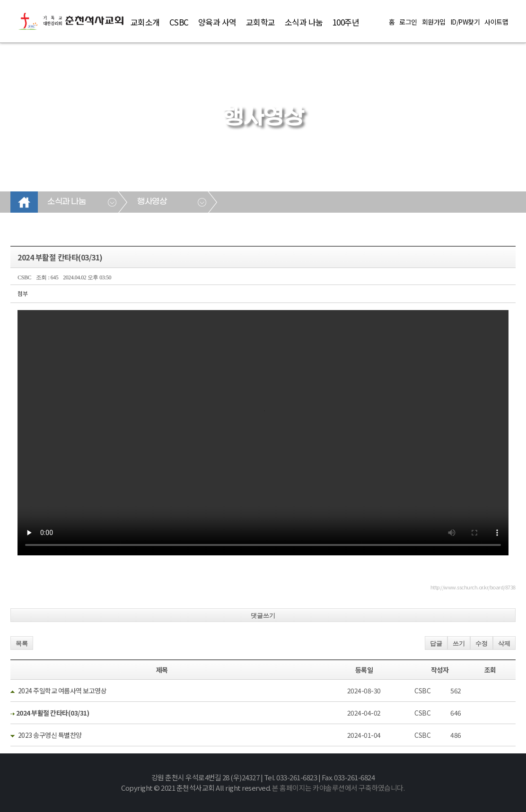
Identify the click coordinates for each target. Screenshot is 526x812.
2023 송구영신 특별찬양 (50, 735)
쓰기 (459, 644)
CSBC (179, 22)
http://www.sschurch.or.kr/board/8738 (473, 587)
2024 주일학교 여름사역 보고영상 (62, 691)
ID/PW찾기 (465, 22)
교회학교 (261, 22)
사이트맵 (496, 22)
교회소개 (145, 22)
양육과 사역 (217, 22)
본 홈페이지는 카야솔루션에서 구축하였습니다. (338, 788)
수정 (482, 644)
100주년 (346, 22)
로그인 (408, 22)
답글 (436, 644)
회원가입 (434, 22)
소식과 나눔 (304, 22)
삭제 (504, 644)
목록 (22, 644)
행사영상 (152, 202)
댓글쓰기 (263, 616)
